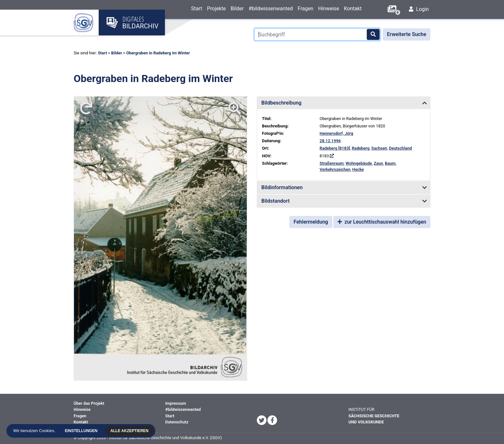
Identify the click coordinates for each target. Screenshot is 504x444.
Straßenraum (332, 163)
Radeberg (360, 148)
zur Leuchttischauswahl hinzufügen (382, 222)
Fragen (306, 9)
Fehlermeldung (311, 222)
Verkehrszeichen (335, 169)
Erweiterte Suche (407, 34)
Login (419, 9)
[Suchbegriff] (317, 34)
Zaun (378, 163)
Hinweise (329, 9)
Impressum (176, 403)
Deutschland (401, 148)
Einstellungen (83, 431)
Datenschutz (177, 422)
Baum (390, 163)
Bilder (237, 9)
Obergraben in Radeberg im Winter (158, 53)
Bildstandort (275, 201)
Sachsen (379, 148)
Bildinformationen (282, 187)
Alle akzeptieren (131, 431)
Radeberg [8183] (335, 148)
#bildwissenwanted (271, 9)
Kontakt (353, 9)
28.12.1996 (330, 141)
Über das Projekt (89, 403)
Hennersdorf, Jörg (336, 133)
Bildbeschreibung (281, 103)
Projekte (216, 9)
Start (196, 9)
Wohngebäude (359, 163)
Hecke (358, 169)
